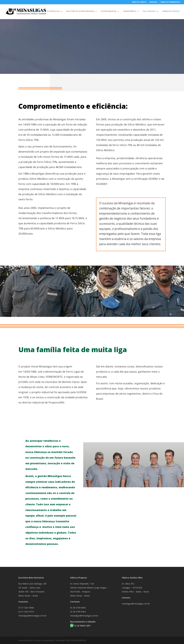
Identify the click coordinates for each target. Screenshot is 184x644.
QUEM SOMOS (35, 12)
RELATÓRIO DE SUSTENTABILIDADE (80, 12)
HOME (23, 12)
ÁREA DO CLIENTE (139, 2)
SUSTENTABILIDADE (109, 12)
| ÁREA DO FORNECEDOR (170, 2)
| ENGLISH (153, 2)
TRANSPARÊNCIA (130, 12)
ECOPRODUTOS (54, 12)
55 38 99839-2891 (82, 626)
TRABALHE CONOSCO (171, 12)
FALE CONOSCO (149, 12)
